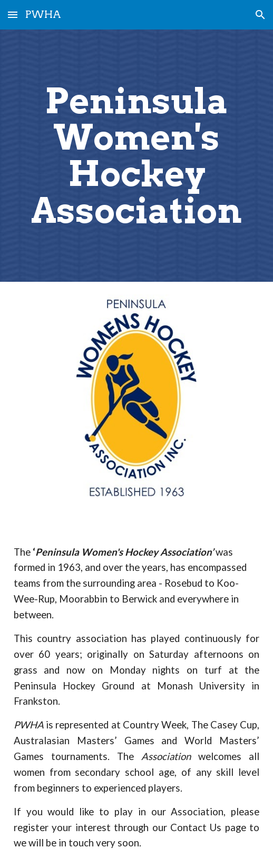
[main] (137, 156)
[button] (13, 14)
